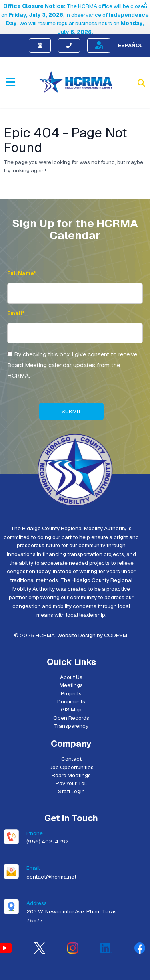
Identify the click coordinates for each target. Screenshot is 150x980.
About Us (71, 656)
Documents (71, 680)
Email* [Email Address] (16, 292)
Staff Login (71, 770)
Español (130, 24)
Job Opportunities (71, 746)
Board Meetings (71, 754)
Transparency (71, 705)
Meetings (71, 664)
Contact (71, 738)
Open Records (71, 697)
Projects (71, 672)
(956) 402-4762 (48, 821)
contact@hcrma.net (51, 855)
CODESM (116, 614)
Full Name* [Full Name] (22, 252)
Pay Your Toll (71, 762)
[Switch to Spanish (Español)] (93, 973)
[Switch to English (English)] (44, 973)
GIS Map (71, 688)
